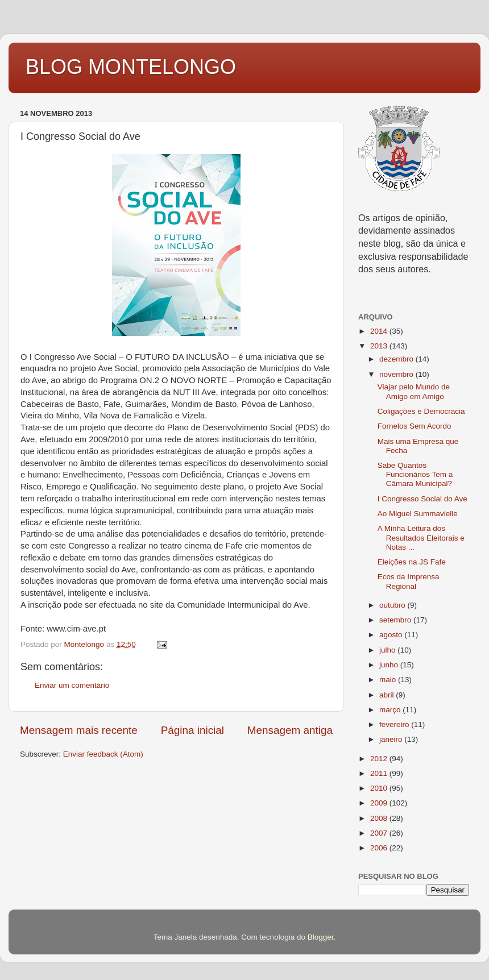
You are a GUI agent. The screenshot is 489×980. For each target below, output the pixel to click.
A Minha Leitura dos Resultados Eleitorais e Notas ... (421, 537)
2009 (380, 803)
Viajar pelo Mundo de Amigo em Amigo (414, 391)
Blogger (321, 937)
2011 (380, 773)
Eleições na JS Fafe (412, 562)
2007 (380, 833)
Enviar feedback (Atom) (103, 754)
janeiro (392, 739)
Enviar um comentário (72, 685)
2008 (380, 818)
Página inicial (192, 730)
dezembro (397, 359)
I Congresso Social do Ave (422, 499)
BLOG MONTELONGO (131, 67)
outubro (393, 605)
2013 (380, 346)
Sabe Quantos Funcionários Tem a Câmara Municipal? (415, 474)
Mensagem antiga (290, 730)
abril (388, 695)
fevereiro (395, 724)
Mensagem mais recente (79, 730)
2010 (380, 788)
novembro (397, 374)
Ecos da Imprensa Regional (409, 581)
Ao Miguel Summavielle (418, 514)
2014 (380, 331)
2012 (380, 759)
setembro (396, 620)
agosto (392, 635)
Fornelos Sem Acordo (415, 426)
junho (390, 665)
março (391, 710)
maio (389, 680)
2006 (380, 848)
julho (388, 650)
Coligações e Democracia (421, 411)
